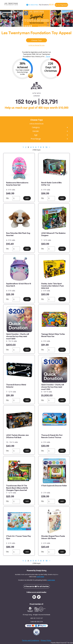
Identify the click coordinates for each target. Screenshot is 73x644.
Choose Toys (37, 40)
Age (36, 135)
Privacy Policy (46, 640)
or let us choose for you (36, 45)
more (48, 56)
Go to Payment (61, 5)
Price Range (36, 139)
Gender (36, 131)
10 (46, 147)
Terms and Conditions (31, 640)
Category (36, 127)
